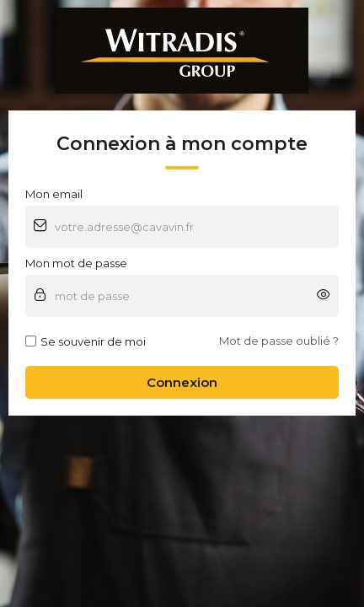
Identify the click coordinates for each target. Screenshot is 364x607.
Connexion (182, 382)
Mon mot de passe (76, 263)
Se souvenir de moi (86, 341)
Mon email (54, 194)
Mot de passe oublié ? (279, 341)
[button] (324, 296)
